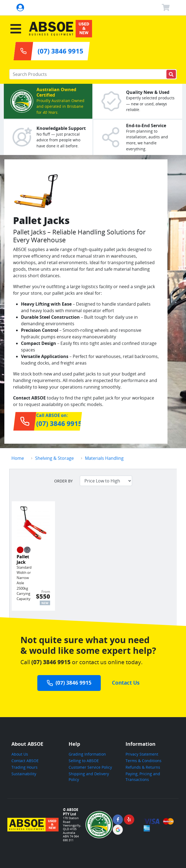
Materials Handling (104, 458)
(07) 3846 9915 (69, 683)
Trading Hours (25, 767)
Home (18, 458)
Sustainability (24, 774)
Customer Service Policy (90, 767)
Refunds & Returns (143, 767)
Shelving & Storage (54, 458)
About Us (20, 754)
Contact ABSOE (25, 761)
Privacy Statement (142, 754)
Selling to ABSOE (84, 761)
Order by (63, 481)
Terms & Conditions (144, 761)
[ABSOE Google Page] (118, 830)
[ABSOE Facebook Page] (118, 820)
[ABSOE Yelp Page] (129, 820)
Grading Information (87, 754)
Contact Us (126, 683)
